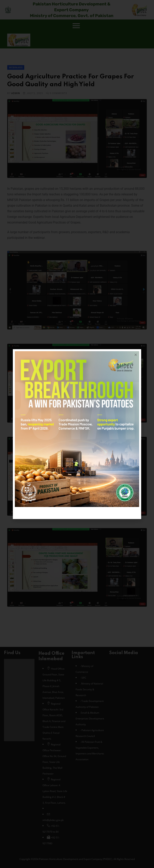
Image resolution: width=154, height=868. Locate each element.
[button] (136, 355)
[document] (77, 434)
